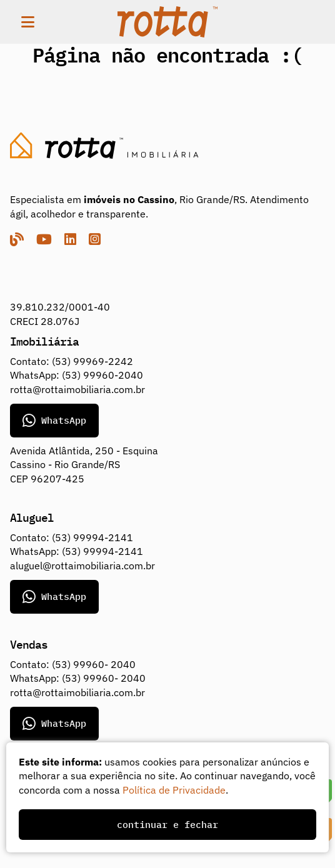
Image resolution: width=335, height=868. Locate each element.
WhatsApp (54, 421)
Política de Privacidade (174, 790)
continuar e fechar (167, 825)
